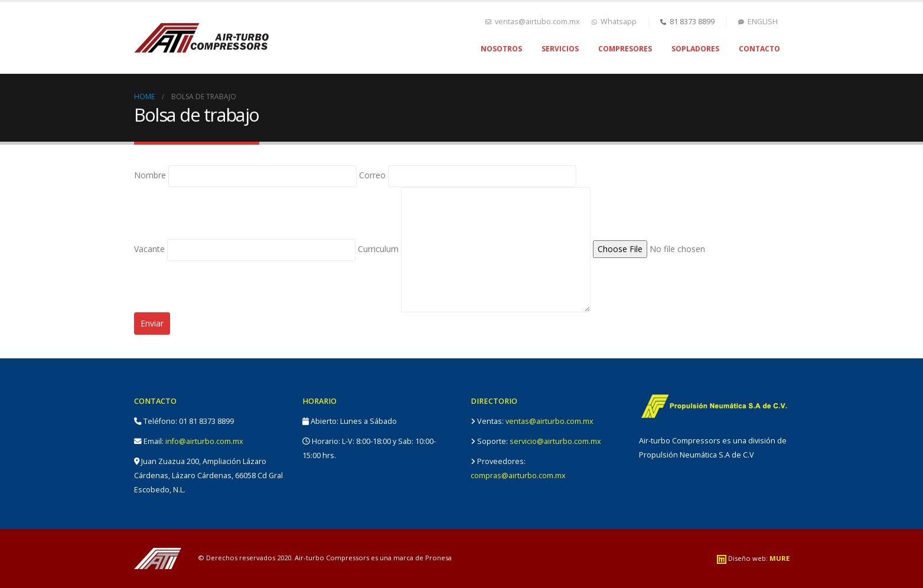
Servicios (560, 49)
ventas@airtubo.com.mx (533, 22)
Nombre (245, 175)
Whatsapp (614, 22)
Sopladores (695, 49)
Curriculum (474, 249)
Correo (468, 175)
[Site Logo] (201, 38)
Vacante (245, 249)
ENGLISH (758, 22)
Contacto (759, 49)
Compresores (625, 49)
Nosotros (501, 49)
